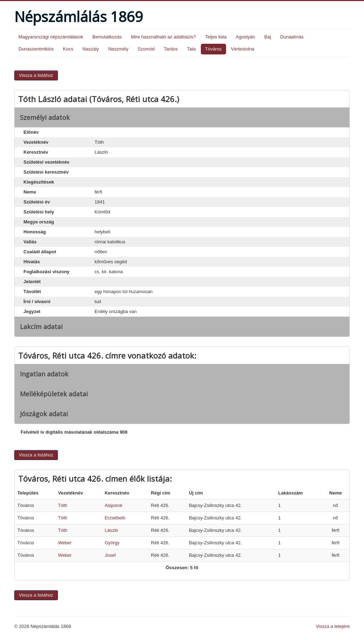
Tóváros (213, 49)
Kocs (68, 49)
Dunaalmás (292, 37)
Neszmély (118, 49)
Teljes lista (216, 37)
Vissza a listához (36, 75)
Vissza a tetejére (333, 626)
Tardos (171, 49)
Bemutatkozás (107, 37)
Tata (191, 49)
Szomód (146, 49)
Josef (110, 555)
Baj (267, 37)
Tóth (63, 505)
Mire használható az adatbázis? (163, 37)
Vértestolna (243, 49)
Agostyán (245, 37)
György (112, 543)
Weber (65, 543)
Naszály (91, 49)
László (111, 530)
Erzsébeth (115, 518)
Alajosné (113, 505)
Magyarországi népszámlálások (51, 37)
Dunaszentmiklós (36, 49)
